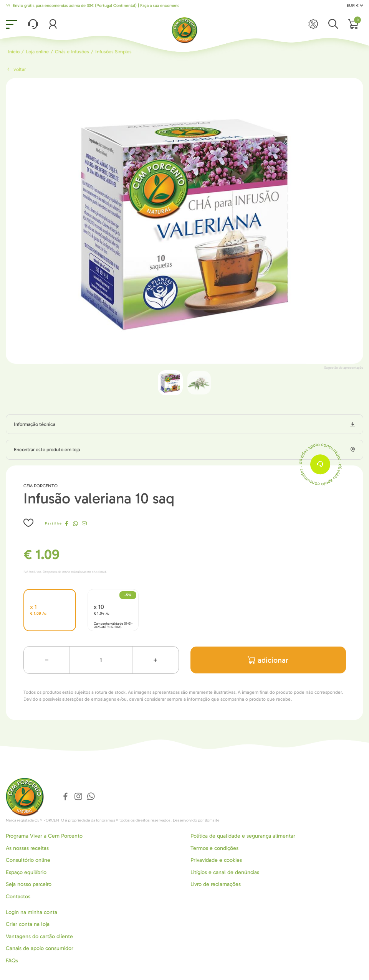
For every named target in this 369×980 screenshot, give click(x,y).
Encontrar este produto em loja (47, 450)
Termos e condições (214, 848)
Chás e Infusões (72, 52)
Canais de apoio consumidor (40, 948)
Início (14, 52)
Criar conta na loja (28, 924)
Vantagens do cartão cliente (39, 936)
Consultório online (28, 860)
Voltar (16, 69)
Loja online (37, 52)
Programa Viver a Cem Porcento (44, 836)
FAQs (12, 961)
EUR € (355, 6)
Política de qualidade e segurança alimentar (243, 836)
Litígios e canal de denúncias (225, 872)
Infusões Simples (113, 52)
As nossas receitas (27, 848)
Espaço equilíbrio (26, 872)
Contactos (18, 897)
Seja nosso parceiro (29, 884)
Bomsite (212, 820)
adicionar (268, 660)
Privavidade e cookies (216, 860)
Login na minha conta (31, 912)
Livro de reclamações (216, 884)
